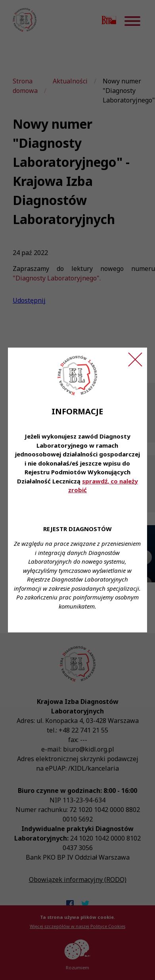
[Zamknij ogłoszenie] (135, 360)
